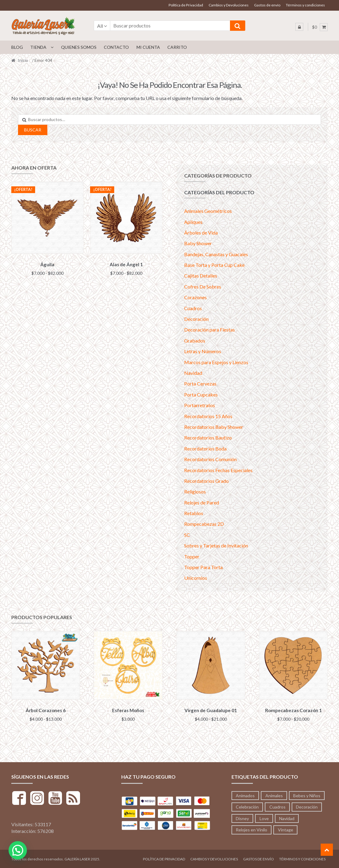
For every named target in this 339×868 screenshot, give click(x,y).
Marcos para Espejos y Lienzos (216, 362)
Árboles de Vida (201, 233)
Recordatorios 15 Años (208, 416)
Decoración (196, 319)
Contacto (116, 47)
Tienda (38, 47)
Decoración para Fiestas (210, 330)
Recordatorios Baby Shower (214, 427)
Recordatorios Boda (205, 448)
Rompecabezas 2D (204, 524)
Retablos (194, 513)
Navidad (193, 373)
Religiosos (195, 491)
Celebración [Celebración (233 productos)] (247, 806)
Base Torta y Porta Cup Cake (214, 265)
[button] (18, 850)
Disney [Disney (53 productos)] (242, 818)
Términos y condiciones (305, 5)
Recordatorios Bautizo (208, 438)
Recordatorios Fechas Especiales (218, 470)
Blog (17, 47)
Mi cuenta (148, 47)
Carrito (177, 47)
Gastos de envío (267, 5)
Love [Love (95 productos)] (264, 818)
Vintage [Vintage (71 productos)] (286, 829)
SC (187, 535)
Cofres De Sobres (203, 287)
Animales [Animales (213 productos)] (274, 794)
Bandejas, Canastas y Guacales (216, 254)
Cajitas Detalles (201, 276)
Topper (192, 556)
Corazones (195, 297)
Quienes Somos (79, 47)
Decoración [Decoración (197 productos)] (307, 806)
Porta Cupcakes (201, 395)
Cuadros (193, 308)
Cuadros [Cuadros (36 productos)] (277, 806)
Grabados (195, 341)
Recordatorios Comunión (210, 459)
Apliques (193, 222)
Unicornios (196, 578)
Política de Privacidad (186, 5)
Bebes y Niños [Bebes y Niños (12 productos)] (307, 794)
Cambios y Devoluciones (229, 5)
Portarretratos (200, 405)
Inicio (23, 60)
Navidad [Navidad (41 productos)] (287, 818)
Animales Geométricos (208, 211)
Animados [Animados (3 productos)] (245, 794)
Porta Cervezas (200, 384)
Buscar (33, 130)
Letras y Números (203, 351)
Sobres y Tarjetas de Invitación (216, 545)
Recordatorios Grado (206, 481)
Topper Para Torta (203, 567)
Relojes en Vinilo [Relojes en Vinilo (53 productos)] (252, 829)
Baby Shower (198, 243)
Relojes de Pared (202, 502)
